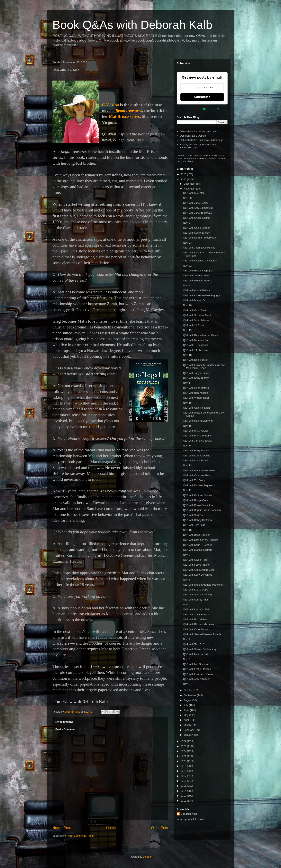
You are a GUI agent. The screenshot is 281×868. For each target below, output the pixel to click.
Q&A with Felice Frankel (197, 565)
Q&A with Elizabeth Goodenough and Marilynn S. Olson (204, 367)
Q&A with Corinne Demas (197, 495)
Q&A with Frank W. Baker (197, 436)
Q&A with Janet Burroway (197, 213)
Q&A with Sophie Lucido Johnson (202, 510)
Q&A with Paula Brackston (198, 505)
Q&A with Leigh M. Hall (196, 460)
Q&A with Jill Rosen (194, 325)
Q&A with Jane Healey (196, 203)
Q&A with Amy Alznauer (196, 679)
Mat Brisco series (124, 116)
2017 (184, 776)
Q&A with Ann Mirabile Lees (199, 570)
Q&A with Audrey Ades (196, 600)
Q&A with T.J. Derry (194, 480)
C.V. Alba (111, 105)
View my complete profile (191, 819)
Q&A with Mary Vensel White (199, 470)
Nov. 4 (187, 639)
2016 (184, 781)
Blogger (147, 857)
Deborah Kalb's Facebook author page (202, 140)
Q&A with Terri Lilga (194, 525)
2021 (184, 756)
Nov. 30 (187, 198)
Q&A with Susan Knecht (196, 233)
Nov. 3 (187, 659)
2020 (184, 761)
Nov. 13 (187, 465)
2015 (184, 786)
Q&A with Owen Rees (195, 560)
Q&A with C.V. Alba (194, 193)
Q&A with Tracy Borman (196, 614)
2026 (184, 174)
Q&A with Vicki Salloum (196, 320)
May (186, 715)
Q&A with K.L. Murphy (195, 590)
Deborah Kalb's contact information (200, 131)
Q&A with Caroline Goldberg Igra (201, 295)
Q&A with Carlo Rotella (196, 388)
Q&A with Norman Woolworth (199, 238)
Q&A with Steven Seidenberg (199, 649)
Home (111, 828)
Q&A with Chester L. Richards (200, 261)
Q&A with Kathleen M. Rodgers (200, 540)
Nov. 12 (187, 490)
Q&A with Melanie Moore (197, 281)
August (188, 700)
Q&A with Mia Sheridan (196, 664)
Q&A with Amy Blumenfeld (198, 208)
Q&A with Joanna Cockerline (199, 248)
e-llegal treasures (127, 111)
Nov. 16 (187, 403)
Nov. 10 (187, 530)
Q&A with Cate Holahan (196, 408)
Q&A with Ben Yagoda (195, 393)
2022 (184, 751)
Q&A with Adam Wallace (197, 290)
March (188, 725)
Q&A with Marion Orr (195, 300)
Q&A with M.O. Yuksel (195, 431)
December (190, 184)
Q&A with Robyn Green (196, 500)
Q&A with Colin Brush (195, 310)
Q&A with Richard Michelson (199, 624)
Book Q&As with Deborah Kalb (132, 25)
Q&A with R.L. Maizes (195, 619)
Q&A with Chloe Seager (196, 228)
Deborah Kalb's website (193, 136)
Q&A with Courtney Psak (197, 475)
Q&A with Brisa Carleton (197, 535)
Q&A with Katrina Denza (197, 456)
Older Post (159, 828)
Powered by (202, 109)
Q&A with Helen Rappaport (198, 271)
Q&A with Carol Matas (195, 629)
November (190, 189)
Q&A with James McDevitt (198, 441)
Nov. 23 (187, 243)
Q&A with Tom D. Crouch (197, 644)
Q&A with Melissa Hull (195, 654)
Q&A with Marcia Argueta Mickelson (203, 585)
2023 (184, 746)
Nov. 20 (187, 305)
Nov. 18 (187, 355)
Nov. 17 (187, 383)
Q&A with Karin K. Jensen (198, 545)
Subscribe (202, 97)
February (189, 730)
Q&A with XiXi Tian (194, 515)
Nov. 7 (187, 555)
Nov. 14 (187, 446)
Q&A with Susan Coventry (198, 595)
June (187, 710)
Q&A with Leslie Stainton (197, 669)
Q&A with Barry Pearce (196, 450)
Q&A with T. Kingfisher (195, 345)
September (190, 695)
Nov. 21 (187, 285)
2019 (184, 766)
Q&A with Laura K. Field (196, 609)
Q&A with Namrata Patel (197, 340)
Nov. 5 (187, 605)
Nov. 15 (187, 426)
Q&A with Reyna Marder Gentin (201, 335)
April (187, 720)
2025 (184, 179)
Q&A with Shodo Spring (196, 218)
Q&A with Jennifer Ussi (196, 275)
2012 (184, 801)
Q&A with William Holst (196, 398)
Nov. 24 (187, 223)
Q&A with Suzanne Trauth (198, 315)
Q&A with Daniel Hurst (196, 360)
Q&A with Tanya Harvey (196, 373)
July (186, 705)
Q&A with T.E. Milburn (195, 350)
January (189, 735)
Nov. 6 (187, 580)
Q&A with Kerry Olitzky (196, 378)
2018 (184, 771)
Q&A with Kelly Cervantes (197, 575)
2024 (184, 741)
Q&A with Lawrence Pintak (198, 674)
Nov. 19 (187, 330)
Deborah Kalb (189, 814)
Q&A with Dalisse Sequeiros (199, 485)
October (189, 690)
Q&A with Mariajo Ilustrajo (198, 550)
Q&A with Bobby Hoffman (197, 520)
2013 (184, 796)
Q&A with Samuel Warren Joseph (202, 634)
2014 (184, 791)
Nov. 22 (187, 266)
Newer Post (62, 828)
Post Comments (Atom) (81, 836)
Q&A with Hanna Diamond (198, 421)
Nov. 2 (187, 684)
